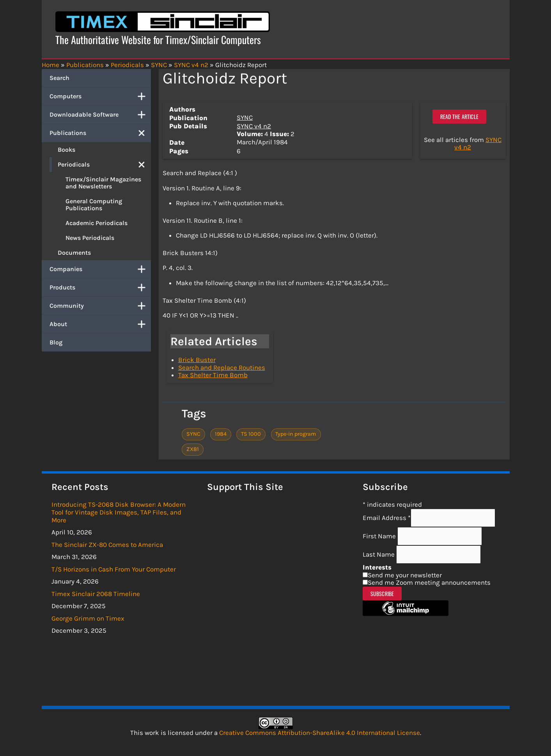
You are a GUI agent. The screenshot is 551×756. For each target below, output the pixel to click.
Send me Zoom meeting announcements (429, 582)
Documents (74, 253)
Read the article (459, 116)
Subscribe (382, 594)
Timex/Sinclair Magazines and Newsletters (103, 183)
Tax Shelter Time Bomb (213, 375)
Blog (56, 342)
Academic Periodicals (97, 223)
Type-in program (296, 434)
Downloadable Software (100, 115)
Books (66, 150)
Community (100, 306)
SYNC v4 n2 (254, 126)
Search (59, 78)
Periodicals (104, 165)
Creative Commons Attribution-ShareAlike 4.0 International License (320, 733)
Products (100, 287)
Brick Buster (197, 360)
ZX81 (193, 449)
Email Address (387, 518)
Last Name (379, 554)
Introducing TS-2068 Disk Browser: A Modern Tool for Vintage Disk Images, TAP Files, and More (119, 512)
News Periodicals (90, 238)
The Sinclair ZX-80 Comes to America (107, 545)
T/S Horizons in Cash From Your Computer (114, 569)
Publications (100, 133)
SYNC (245, 117)
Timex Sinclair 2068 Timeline (96, 594)
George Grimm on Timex (88, 618)
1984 (221, 434)
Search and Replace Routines (222, 367)
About (100, 324)
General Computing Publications (94, 205)
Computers (100, 96)
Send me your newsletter (405, 575)
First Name (380, 536)
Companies (100, 269)
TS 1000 (251, 434)
